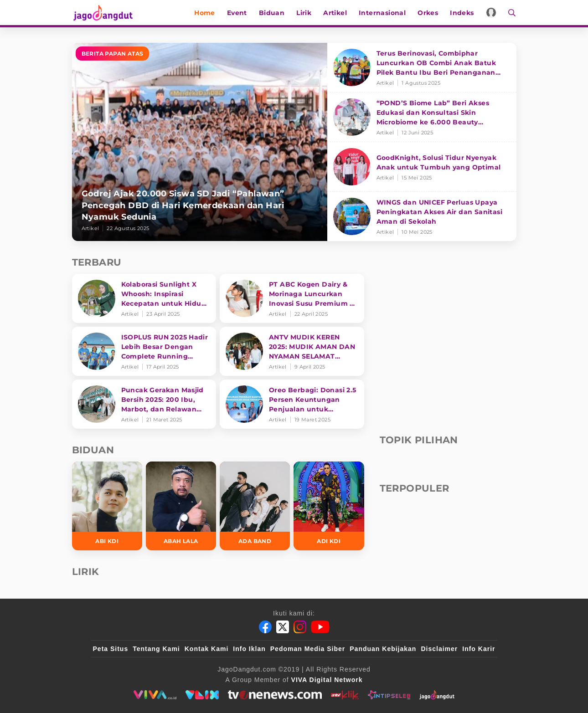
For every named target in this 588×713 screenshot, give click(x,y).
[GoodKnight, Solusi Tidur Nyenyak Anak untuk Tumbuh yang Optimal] (422, 167)
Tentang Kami (156, 649)
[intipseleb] (389, 695)
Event (238, 13)
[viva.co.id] (155, 695)
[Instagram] (300, 627)
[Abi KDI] (107, 506)
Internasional (383, 13)
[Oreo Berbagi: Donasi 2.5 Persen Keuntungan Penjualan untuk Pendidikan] (292, 404)
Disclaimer (439, 649)
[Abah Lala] (181, 506)
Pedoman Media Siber (308, 649)
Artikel (336, 13)
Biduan (273, 13)
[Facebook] (265, 627)
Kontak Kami (207, 649)
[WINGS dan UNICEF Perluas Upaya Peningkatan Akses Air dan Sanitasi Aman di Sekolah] (422, 216)
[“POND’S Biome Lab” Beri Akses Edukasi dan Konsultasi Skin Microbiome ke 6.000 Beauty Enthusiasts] (422, 117)
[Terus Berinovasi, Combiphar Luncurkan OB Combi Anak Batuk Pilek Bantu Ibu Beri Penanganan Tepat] (422, 68)
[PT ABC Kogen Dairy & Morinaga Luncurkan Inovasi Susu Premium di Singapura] (292, 298)
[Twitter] (283, 627)
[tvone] (275, 695)
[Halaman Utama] (105, 13)
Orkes (429, 13)
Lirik (305, 13)
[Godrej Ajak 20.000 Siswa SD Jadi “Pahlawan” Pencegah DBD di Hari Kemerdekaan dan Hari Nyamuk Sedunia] (200, 142)
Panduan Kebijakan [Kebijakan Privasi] (383, 649)
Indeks (463, 13)
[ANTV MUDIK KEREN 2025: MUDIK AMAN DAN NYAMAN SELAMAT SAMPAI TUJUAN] (292, 351)
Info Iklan (249, 649)
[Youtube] (320, 627)
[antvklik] (345, 695)
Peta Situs (111, 649)
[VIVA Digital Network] (327, 680)
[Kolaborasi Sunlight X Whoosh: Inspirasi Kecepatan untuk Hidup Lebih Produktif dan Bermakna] (144, 298)
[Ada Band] (255, 506)
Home (206, 13)
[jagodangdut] (437, 695)
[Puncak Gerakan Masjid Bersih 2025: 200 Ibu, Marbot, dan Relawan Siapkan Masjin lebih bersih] (144, 404)
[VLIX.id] (202, 695)
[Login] (492, 13)
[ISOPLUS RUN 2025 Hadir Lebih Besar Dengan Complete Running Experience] (144, 351)
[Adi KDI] (329, 506)
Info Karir (479, 649)
